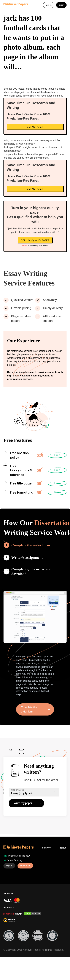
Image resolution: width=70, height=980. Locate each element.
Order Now (25, 866)
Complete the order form (31, 545)
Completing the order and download (31, 571)
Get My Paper (35, 127)
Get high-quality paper (35, 240)
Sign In (49, 5)
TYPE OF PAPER (17, 790)
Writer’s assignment (27, 558)
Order (61, 5)
